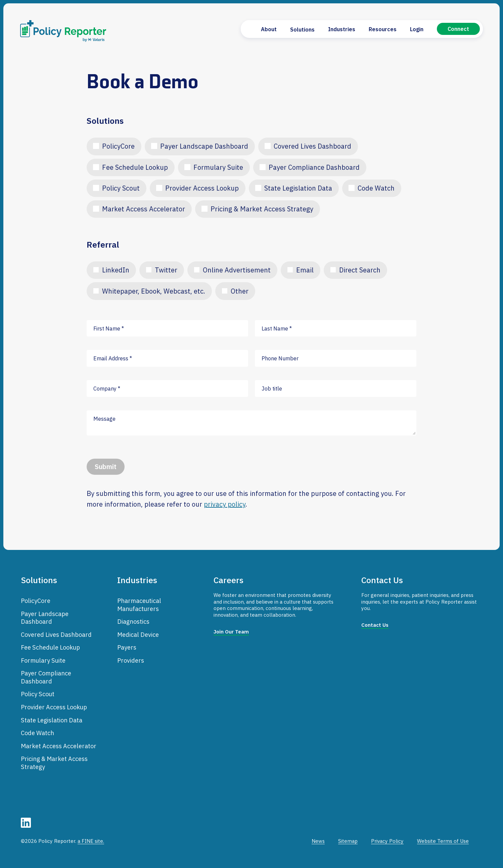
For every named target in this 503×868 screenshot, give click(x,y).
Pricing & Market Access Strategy (262, 209)
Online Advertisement (237, 270)
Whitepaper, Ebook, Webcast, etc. (154, 291)
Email (305, 270)
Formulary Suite (218, 167)
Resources (383, 29)
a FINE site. (91, 841)
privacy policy (225, 504)
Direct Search (360, 270)
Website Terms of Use (443, 841)
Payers (127, 647)
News (318, 841)
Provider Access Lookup (202, 188)
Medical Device (138, 634)
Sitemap (348, 841)
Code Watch (376, 188)
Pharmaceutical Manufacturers (139, 605)
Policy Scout (121, 188)
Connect (458, 29)
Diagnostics (133, 621)
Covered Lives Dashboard (312, 146)
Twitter (166, 270)
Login (417, 29)
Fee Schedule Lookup (135, 167)
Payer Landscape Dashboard (204, 146)
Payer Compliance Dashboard (314, 167)
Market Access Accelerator (144, 209)
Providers (131, 660)
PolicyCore (118, 146)
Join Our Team (231, 632)
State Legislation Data (298, 188)
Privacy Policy (387, 841)
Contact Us (375, 625)
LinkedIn (116, 270)
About (269, 29)
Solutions (302, 30)
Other (240, 291)
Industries (342, 29)
